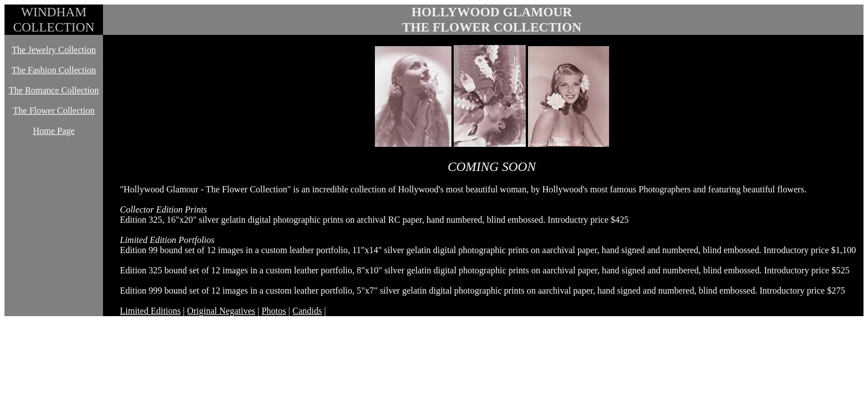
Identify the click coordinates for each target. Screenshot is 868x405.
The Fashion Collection (53, 70)
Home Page (53, 131)
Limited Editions (150, 311)
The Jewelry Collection (54, 50)
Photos (274, 311)
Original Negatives (221, 311)
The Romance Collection (54, 90)
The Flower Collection (54, 111)
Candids (307, 311)
